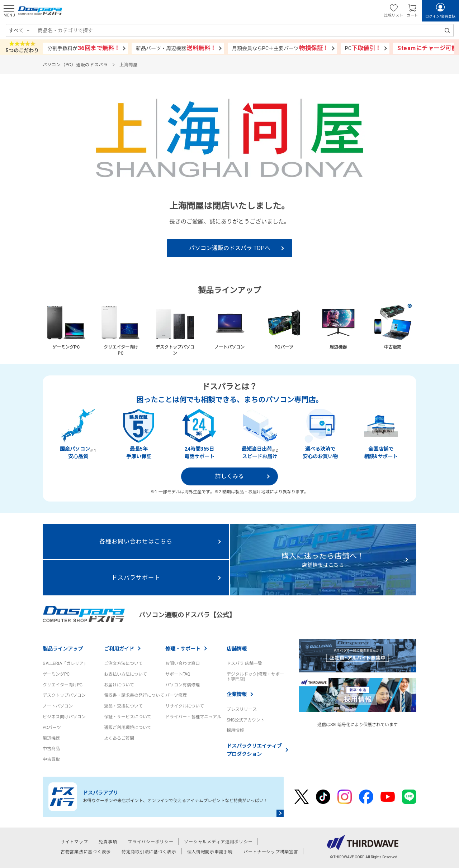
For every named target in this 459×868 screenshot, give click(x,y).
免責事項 (108, 842)
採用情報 (235, 730)
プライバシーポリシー (150, 842)
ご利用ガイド (119, 649)
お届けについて (119, 685)
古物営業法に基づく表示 (86, 852)
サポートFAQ (178, 674)
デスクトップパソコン (64, 695)
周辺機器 (51, 738)
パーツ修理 (176, 695)
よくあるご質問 (119, 738)
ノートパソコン (58, 706)
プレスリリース (242, 709)
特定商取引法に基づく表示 (149, 852)
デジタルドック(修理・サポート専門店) (255, 677)
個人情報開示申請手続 (210, 852)
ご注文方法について (123, 663)
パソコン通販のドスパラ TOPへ (230, 248)
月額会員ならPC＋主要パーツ (280, 48)
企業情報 (237, 694)
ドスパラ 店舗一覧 (244, 663)
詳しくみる (229, 476)
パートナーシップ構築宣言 (271, 852)
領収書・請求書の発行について (134, 695)
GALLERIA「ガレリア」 (65, 663)
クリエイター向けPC (63, 685)
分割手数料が (84, 48)
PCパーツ (52, 728)
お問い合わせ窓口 (183, 663)
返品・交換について (123, 706)
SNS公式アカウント (246, 720)
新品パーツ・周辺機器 (176, 48)
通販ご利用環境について (128, 728)
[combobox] (244, 30)
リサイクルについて (185, 706)
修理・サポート (183, 649)
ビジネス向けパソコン (64, 717)
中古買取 (51, 759)
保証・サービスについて (128, 717)
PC (363, 48)
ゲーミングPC (56, 674)
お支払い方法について (126, 674)
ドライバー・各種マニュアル (193, 717)
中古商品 (51, 749)
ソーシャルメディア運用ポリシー (218, 842)
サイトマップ (74, 842)
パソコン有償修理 (183, 685)
